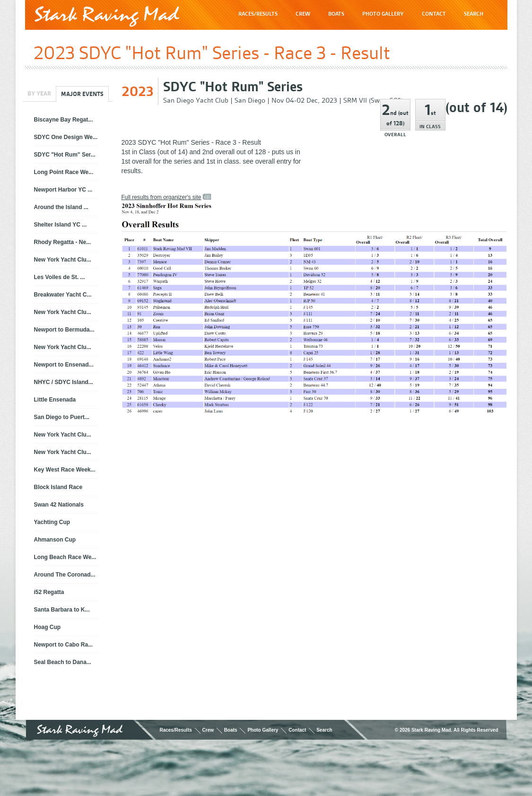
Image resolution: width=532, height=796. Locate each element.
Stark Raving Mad (107, 16)
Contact (297, 730)
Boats (231, 730)
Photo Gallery (263, 730)
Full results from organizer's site (161, 197)
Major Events (82, 94)
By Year (39, 93)
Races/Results (175, 730)
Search (324, 730)
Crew (208, 730)
